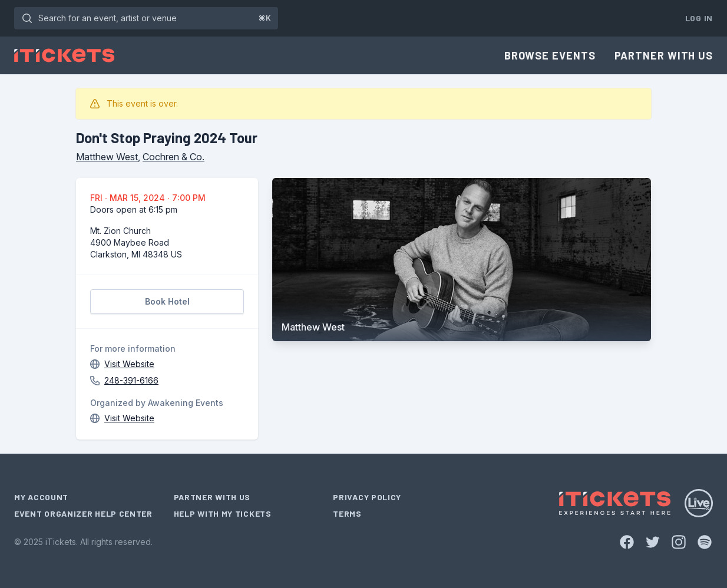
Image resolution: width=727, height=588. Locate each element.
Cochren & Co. (174, 157)
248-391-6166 (131, 380)
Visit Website (129, 364)
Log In (699, 18)
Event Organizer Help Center (83, 513)
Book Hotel (167, 301)
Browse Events (550, 55)
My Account (41, 497)
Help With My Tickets (223, 513)
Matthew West (107, 157)
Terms (347, 513)
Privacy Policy (367, 497)
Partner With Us (664, 55)
